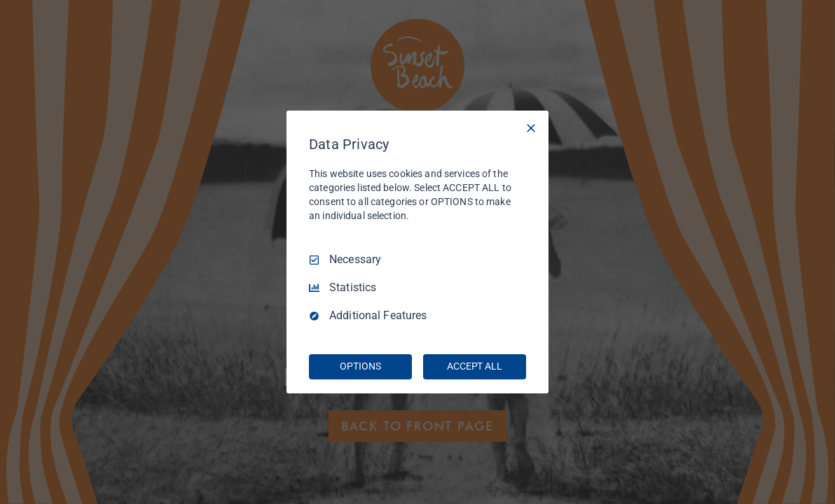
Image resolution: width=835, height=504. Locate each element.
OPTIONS (360, 366)
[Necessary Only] (531, 128)
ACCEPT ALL (475, 366)
